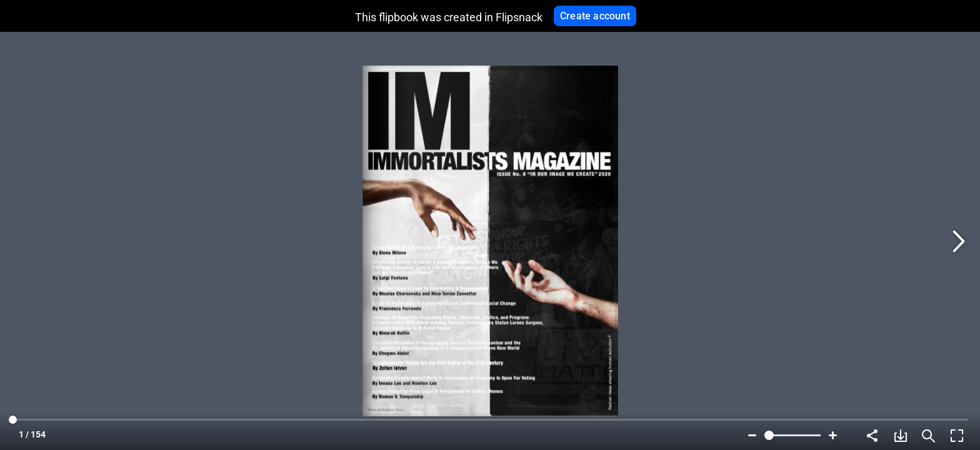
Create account (595, 16)
